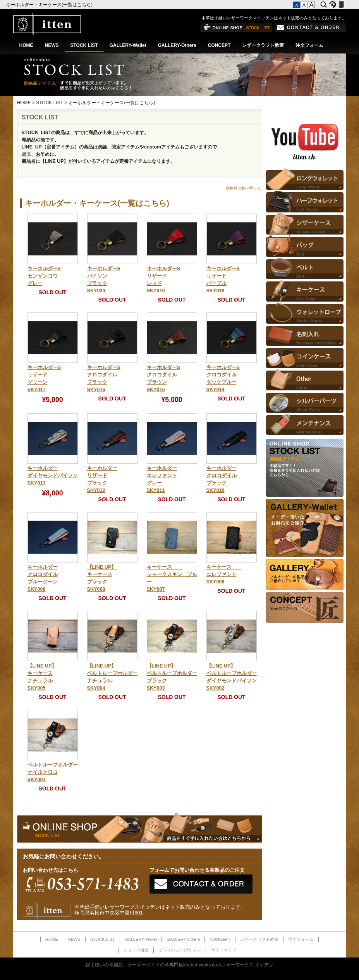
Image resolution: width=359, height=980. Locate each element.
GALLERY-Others (177, 45)
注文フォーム (309, 45)
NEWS (52, 45)
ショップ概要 (136, 950)
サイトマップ (223, 950)
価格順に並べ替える (243, 188)
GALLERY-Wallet (128, 45)
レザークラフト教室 (263, 45)
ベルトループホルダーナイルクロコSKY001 (53, 772)
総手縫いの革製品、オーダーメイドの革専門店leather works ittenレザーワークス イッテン (179, 965)
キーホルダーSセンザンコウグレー (44, 276)
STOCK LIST (84, 45)
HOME (26, 45)
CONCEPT (219, 45)
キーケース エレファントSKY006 (224, 575)
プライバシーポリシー (180, 950)
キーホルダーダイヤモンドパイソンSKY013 (53, 476)
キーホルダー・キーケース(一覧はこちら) (50, 5)
